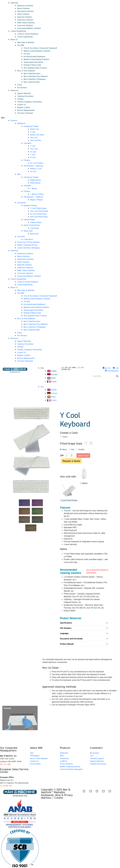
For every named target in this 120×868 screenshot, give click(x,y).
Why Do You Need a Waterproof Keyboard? (42, 48)
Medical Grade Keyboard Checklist (38, 51)
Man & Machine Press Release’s (37, 76)
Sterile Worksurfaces (32, 224)
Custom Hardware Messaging (29, 247)
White (65, 435)
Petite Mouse (36, 182)
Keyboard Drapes (31, 204)
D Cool (33, 157)
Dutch (52, 376)
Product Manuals (67, 643)
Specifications (66, 621)
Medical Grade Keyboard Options (37, 59)
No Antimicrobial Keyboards (35, 56)
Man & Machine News (32, 73)
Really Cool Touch (38, 134)
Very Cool (34, 148)
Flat (73, 448)
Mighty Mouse (36, 179)
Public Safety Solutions (27, 22)
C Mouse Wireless (37, 193)
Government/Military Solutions (30, 28)
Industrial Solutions (25, 17)
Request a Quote (24, 107)
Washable (28, 142)
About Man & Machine (26, 42)
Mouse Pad (35, 233)
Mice (19, 173)
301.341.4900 (5, 763)
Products (14, 120)
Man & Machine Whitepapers (36, 79)
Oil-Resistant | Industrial (34, 165)
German (52, 373)
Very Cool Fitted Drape (40, 210)
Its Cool (33, 151)
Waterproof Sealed (32, 126)
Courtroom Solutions (26, 25)
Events (20, 84)
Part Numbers (66, 627)
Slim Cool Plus (36, 140)
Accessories (22, 202)
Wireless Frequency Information (31, 101)
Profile (82, 448)
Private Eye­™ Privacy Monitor (29, 241)
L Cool (33, 154)
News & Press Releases (26, 70)
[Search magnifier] (117, 374)
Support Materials (24, 93)
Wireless (21, 98)
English (52, 369)
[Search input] (104, 374)
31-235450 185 (6, 784)
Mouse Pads (28, 230)
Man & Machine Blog (32, 82)
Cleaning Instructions (26, 96)
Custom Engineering (19, 31)
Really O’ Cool (36, 168)
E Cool (33, 131)
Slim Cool (34, 137)
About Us (14, 39)
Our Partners (22, 87)
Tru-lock (27, 53)
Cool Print (21, 235)
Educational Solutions (26, 11)
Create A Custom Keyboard (28, 34)
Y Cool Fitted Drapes (39, 207)
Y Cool (33, 145)
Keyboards (21, 123)
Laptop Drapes (30, 218)
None (65, 448)
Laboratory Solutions (26, 20)
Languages (64, 632)
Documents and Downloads (71, 637)
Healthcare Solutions (26, 6)
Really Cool (35, 128)
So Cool (33, 171)
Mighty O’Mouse (37, 199)
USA (42, 366)
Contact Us (22, 104)
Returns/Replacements (27, 110)
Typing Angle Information (34, 62)
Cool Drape (35, 227)
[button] (60, 117)
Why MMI (21, 45)
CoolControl (29, 238)
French (52, 380)
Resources (15, 90)
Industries (15, 3)
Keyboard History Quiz (33, 65)
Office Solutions (24, 14)
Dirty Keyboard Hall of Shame (36, 67)
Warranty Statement (26, 112)
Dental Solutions (24, 8)
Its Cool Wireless (37, 162)
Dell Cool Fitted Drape (40, 216)
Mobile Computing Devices (28, 244)
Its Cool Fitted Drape (39, 213)
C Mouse (34, 188)
